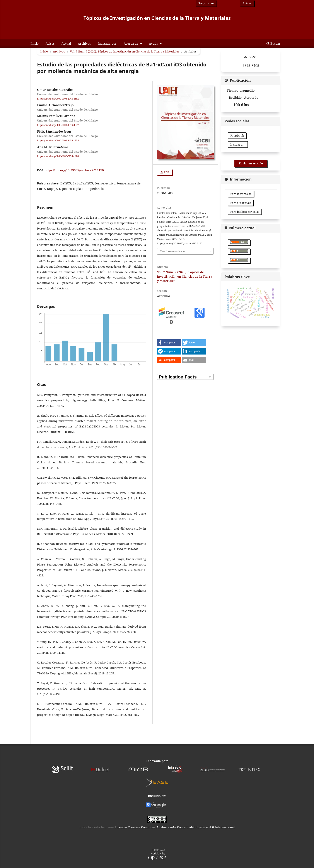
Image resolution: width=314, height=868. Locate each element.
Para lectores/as (241, 194)
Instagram (238, 144)
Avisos (50, 43)
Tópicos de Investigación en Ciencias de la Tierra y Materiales (157, 18)
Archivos (84, 43)
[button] (169, 343)
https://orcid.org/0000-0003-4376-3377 (58, 125)
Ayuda (154, 43)
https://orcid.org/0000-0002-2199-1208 (58, 156)
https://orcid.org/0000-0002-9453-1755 (58, 141)
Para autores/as (241, 203)
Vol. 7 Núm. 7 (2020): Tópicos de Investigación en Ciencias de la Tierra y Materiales (125, 51)
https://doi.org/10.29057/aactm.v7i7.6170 (74, 170)
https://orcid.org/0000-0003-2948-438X (58, 99)
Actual (66, 43)
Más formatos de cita (173, 251)
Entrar (247, 3)
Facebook (237, 136)
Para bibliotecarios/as (245, 212)
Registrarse (206, 3)
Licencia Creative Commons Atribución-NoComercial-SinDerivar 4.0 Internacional (175, 827)
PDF (166, 172)
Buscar (273, 43)
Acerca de (131, 43)
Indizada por (107, 43)
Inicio (35, 43)
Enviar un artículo (251, 163)
